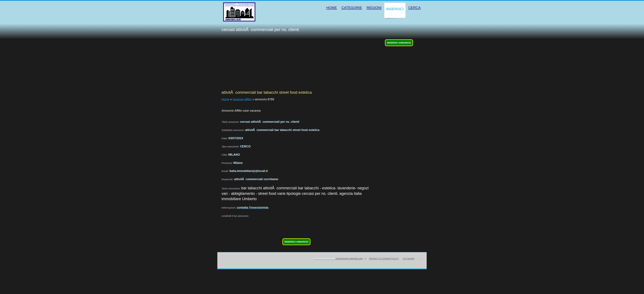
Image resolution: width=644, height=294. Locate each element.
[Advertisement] (296, 65)
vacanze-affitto (242, 99)
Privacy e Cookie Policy (384, 259)
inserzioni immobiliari (338, 259)
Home (225, 99)
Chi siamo (409, 259)
